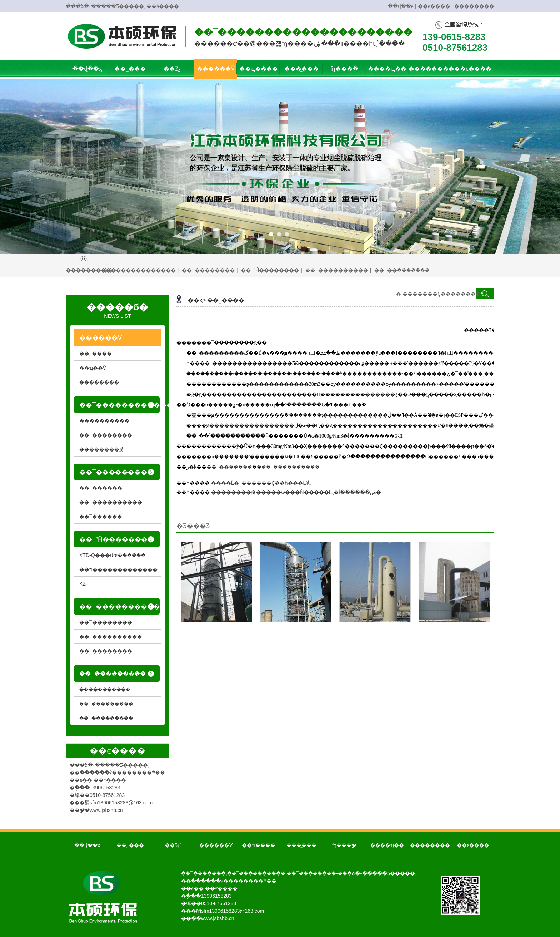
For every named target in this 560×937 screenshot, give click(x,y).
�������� (474, 6)
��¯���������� (337, 270)
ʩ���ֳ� (344, 69)
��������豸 (102, 449)
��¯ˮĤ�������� (270, 270)
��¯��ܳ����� (229, 467)
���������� (104, 421)
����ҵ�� (387, 69)
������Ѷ (216, 69)
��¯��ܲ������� (106, 704)
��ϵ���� (473, 69)
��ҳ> (197, 300)
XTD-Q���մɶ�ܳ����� (112, 555)
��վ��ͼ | (402, 6)
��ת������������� (118, 569)
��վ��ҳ (87, 69)
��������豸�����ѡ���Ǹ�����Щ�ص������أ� (296, 492)
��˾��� (130, 69)
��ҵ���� (259, 69)
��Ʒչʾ (173, 69)
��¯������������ (139, 270)
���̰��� (301, 69)
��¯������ (101, 488)
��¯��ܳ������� (402, 270)
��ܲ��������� (105, 690)
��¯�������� (208, 270)
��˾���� (226, 300)
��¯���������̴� (111, 502)
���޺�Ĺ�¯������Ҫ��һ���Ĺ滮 (261, 483)
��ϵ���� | (436, 6)
